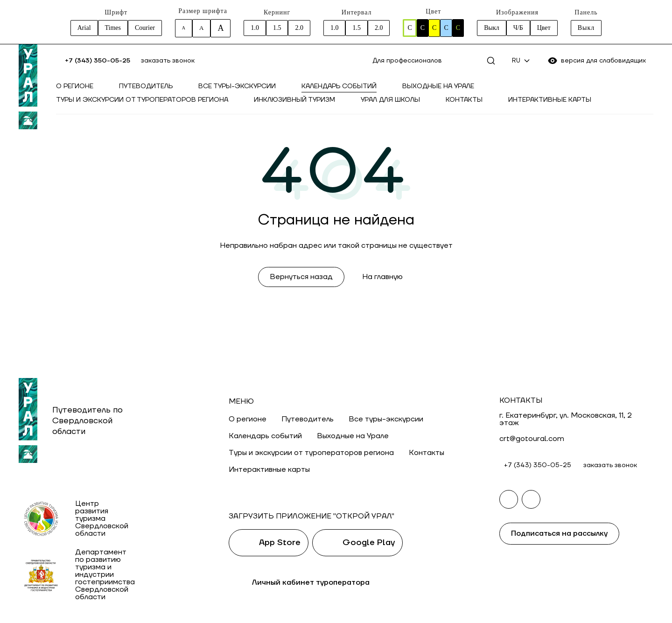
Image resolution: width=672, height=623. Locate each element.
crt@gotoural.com (532, 439)
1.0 (255, 28)
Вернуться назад (301, 277)
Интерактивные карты (550, 100)
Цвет (544, 28)
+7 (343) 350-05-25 (98, 61)
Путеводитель (146, 86)
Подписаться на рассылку (559, 533)
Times (113, 28)
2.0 (299, 28)
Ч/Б (518, 28)
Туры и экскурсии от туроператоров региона (142, 100)
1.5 (277, 28)
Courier (145, 28)
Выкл (492, 28)
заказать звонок (168, 61)
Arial (84, 28)
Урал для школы (390, 100)
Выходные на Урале (438, 86)
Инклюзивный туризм (294, 100)
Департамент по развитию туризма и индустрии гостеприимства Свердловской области (105, 574)
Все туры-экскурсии (237, 86)
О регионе (75, 86)
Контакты (464, 100)
